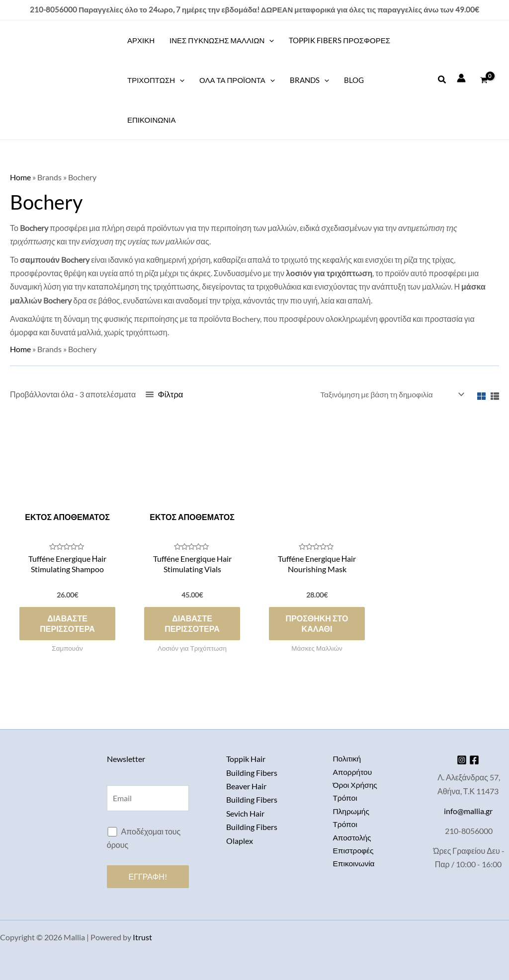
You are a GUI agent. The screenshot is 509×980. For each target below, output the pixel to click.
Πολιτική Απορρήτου (353, 765)
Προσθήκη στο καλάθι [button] (317, 625)
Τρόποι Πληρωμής (351, 806)
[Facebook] (476, 759)
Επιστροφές (354, 853)
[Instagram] (460, 759)
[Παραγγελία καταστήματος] (389, 395)
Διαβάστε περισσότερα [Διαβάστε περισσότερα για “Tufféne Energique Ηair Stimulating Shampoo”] (67, 625)
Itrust (142, 937)
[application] (269, 40)
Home (20, 177)
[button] (442, 80)
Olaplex (240, 839)
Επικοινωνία (354, 867)
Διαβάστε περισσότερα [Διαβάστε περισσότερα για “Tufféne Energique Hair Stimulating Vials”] (192, 625)
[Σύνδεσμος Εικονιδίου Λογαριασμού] (461, 78)
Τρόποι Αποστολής (352, 832)
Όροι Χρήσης (355, 785)
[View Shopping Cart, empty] (484, 80)
